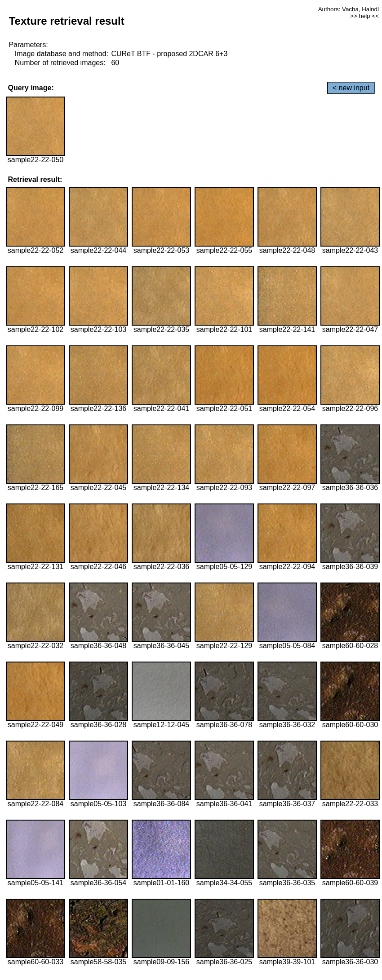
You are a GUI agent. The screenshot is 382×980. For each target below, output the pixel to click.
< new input (351, 88)
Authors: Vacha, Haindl (349, 9)
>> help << (364, 16)
